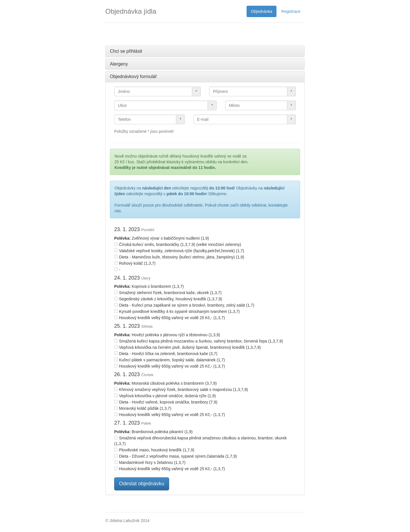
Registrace (291, 11)
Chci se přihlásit (126, 51)
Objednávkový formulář (133, 77)
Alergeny (119, 64)
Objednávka (262, 11)
